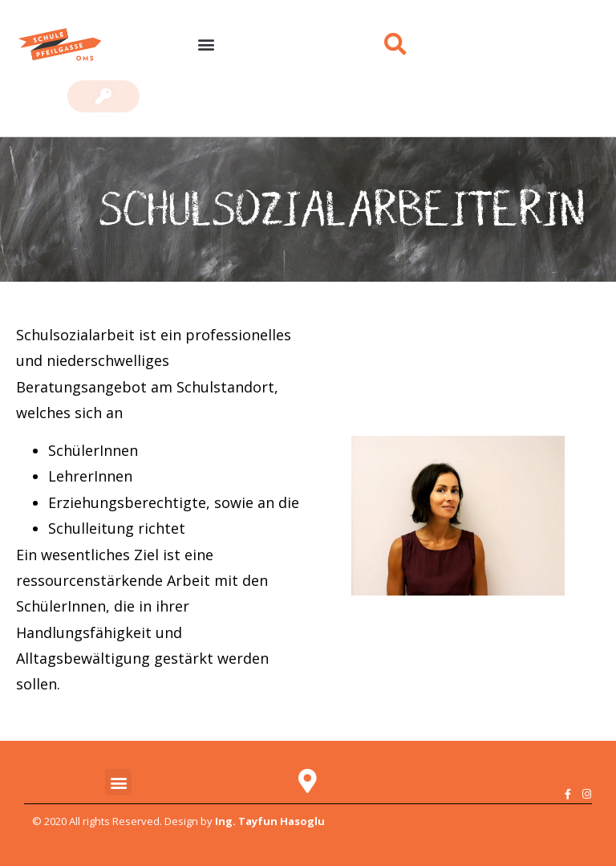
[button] (206, 45)
